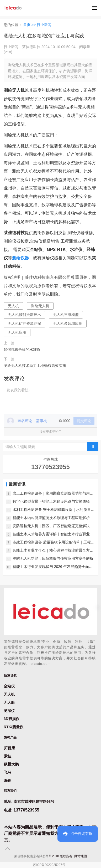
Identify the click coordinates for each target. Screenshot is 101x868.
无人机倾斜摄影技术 (24, 315)
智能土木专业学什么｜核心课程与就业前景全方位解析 (53, 551)
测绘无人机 (40, 306)
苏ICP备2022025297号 (49, 865)
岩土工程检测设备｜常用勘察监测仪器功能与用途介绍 (53, 494)
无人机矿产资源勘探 (24, 323)
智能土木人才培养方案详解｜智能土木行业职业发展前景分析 (53, 534)
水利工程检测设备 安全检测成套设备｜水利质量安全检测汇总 (54, 510)
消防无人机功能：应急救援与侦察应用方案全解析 (53, 558)
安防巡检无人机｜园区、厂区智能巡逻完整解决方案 (53, 526)
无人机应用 (17, 332)
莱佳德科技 (31, 47)
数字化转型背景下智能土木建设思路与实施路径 (51, 501)
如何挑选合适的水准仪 (22, 350)
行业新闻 (44, 25)
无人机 (13, 306)
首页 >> (30, 25)
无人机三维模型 (66, 315)
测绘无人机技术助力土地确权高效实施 (35, 366)
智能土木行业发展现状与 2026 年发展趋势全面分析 (53, 567)
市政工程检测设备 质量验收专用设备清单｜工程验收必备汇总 (54, 543)
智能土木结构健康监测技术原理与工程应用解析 (51, 518)
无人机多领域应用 (68, 323)
